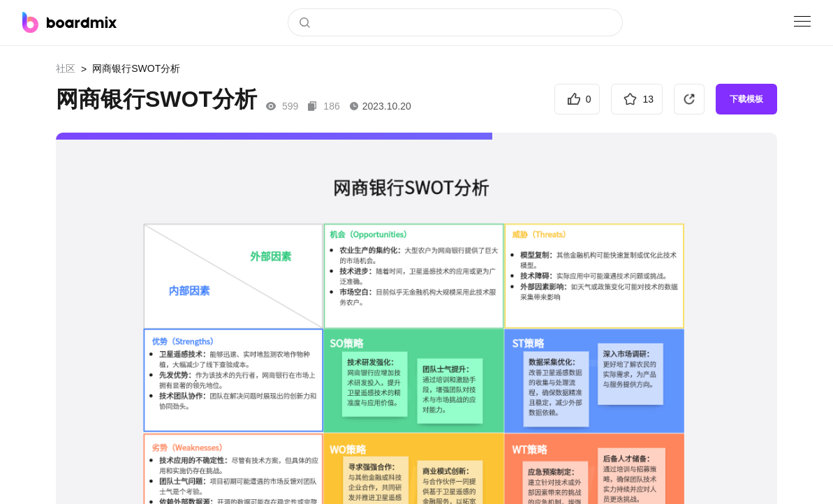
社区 (66, 68)
